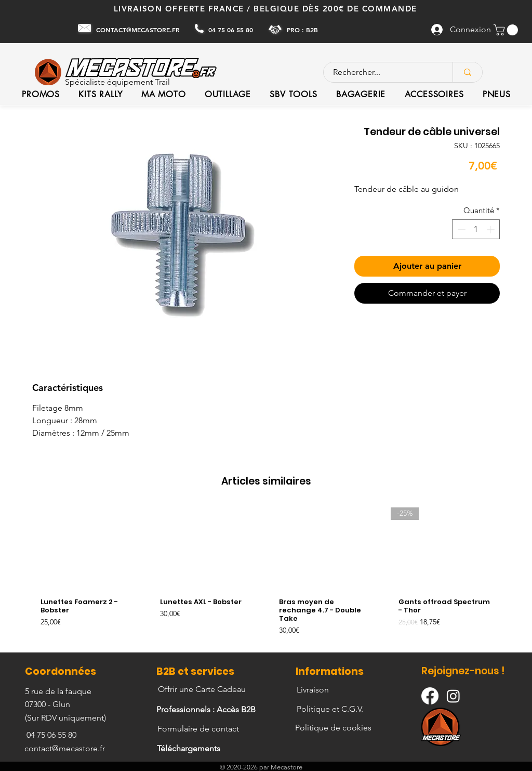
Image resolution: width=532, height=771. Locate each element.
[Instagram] (453, 696)
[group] (266, 575)
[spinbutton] (476, 230)
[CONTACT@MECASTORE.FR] (139, 30)
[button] (507, 30)
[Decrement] (461, 230)
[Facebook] (430, 696)
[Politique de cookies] (334, 728)
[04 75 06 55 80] (232, 30)
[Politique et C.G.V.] (331, 709)
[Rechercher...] (382, 72)
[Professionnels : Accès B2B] (207, 710)
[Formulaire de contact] (199, 729)
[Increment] (492, 230)
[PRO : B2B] (303, 29)
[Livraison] (314, 690)
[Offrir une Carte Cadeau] (203, 689)
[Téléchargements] (190, 749)
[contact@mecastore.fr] (66, 749)
